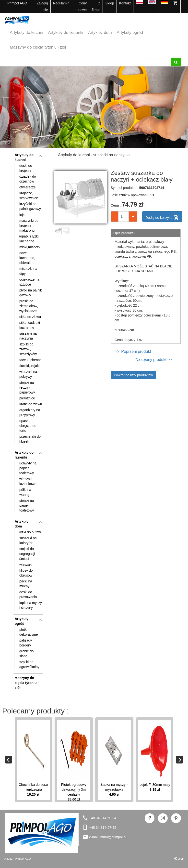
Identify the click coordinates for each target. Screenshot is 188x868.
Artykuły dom (100, 33)
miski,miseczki (30, 247)
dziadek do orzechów (28, 179)
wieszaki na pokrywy (28, 374)
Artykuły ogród (130, 33)
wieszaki (26, 565)
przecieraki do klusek (30, 439)
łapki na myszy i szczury (31, 605)
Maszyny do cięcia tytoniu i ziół (38, 47)
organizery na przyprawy (30, 412)
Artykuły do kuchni (26, 33)
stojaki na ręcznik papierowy (27, 387)
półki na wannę (25, 492)
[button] (14, 107)
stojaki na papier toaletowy (27, 505)
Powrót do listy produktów (133, 375)
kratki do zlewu (31, 404)
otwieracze (28, 187)
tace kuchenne (30, 360)
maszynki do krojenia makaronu (29, 225)
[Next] (179, 760)
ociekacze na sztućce (29, 282)
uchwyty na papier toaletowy (28, 468)
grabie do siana (26, 654)
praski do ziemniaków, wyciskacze (29, 306)
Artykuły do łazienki (66, 33)
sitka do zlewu (30, 317)
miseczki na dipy (28, 271)
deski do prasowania (28, 594)
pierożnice (27, 398)
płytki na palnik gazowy (31, 293)
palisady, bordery (26, 643)
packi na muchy (26, 584)
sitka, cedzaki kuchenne (30, 325)
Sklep (110, 3)
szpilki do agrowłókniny (29, 664)
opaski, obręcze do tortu (28, 426)
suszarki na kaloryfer (28, 540)
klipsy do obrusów (26, 573)
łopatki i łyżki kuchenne (29, 239)
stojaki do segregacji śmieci (27, 554)
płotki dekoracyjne (29, 632)
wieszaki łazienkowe (28, 481)
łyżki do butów (30, 532)
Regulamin (61, 3)
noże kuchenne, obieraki (27, 258)
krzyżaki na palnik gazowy (30, 206)
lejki (22, 215)
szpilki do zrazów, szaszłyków (28, 349)
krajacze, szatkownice (29, 196)
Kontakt (125, 3)
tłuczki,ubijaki (29, 366)
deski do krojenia (26, 168)
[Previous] (9, 760)
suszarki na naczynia (28, 336)
